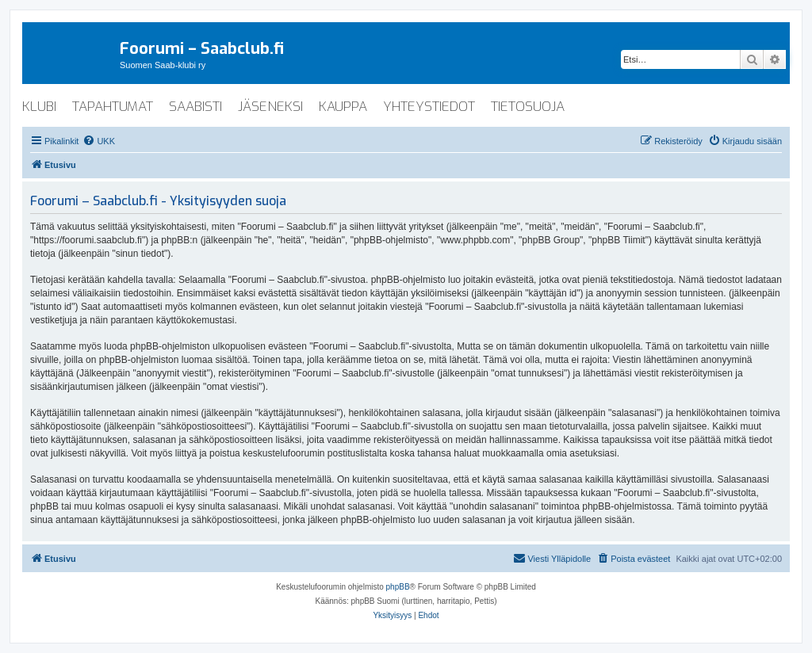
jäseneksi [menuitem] (270, 107)
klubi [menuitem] (39, 107)
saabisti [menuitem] (195, 107)
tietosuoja (528, 107)
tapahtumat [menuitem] (113, 107)
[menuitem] (99, 141)
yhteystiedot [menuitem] (429, 107)
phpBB (398, 587)
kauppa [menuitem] (343, 107)
